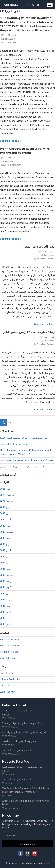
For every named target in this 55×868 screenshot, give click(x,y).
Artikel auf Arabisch (46, 259)
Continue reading (10, 141)
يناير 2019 (5, 526)
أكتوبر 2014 (6, 612)
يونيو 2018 (5, 544)
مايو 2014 (5, 618)
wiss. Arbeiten (7, 658)
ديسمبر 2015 (6, 575)
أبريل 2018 (5, 550)
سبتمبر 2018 (6, 538)
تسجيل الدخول (7, 673)
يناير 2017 (5, 557)
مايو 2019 (5, 513)
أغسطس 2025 (7, 495)
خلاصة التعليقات (8, 686)
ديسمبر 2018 (6, 532)
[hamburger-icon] (50, 5)
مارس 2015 (6, 600)
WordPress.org (8, 692)
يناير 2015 (5, 606)
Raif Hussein (12, 5)
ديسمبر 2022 (6, 501)
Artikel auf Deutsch (12, 42)
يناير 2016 (5, 569)
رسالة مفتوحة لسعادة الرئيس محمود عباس (29, 332)
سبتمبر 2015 (6, 593)
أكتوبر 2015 (6, 587)
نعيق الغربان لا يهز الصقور (39, 247)
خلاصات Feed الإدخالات (12, 679)
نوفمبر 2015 (6, 581)
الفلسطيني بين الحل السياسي (14, 444)
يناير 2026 (5, 489)
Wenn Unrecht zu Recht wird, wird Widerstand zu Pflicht (25, 151)
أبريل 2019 (5, 520)
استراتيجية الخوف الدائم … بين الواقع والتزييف (22, 467)
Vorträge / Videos (9, 652)
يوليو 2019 (5, 507)
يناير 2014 (5, 624)
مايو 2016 (5, 563)
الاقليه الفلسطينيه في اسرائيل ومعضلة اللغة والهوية (25, 438)
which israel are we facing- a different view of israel (27, 460)
